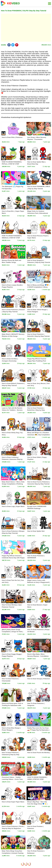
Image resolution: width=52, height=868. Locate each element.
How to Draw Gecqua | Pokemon (39, 679)
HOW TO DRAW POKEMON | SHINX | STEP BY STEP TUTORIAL (37, 779)
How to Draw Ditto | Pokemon (12, 137)
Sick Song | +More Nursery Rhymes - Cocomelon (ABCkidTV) (37, 139)
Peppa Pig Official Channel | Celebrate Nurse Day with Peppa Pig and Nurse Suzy (13, 558)
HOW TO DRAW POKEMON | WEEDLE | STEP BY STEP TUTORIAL (12, 238)
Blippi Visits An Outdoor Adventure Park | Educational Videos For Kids (38, 213)
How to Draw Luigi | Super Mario (13, 506)
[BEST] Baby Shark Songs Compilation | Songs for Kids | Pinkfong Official (12, 632)
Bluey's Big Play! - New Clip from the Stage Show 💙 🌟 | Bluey (37, 804)
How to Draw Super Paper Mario (13, 802)
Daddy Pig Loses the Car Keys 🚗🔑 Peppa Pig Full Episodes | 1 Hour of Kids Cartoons (38, 730)
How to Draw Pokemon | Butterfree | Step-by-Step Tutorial (36, 410)
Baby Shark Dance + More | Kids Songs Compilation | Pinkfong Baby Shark (13, 484)
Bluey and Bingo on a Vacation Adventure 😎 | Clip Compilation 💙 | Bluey (39, 435)
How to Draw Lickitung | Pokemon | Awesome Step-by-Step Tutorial (12, 459)
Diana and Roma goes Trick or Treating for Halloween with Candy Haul (12, 705)
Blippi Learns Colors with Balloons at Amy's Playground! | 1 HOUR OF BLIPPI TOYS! (39, 582)
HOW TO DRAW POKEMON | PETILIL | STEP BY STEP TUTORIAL (12, 164)
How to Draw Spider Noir (36, 531)
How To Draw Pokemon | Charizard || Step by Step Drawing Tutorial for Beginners (13, 755)
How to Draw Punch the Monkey (39, 753)
